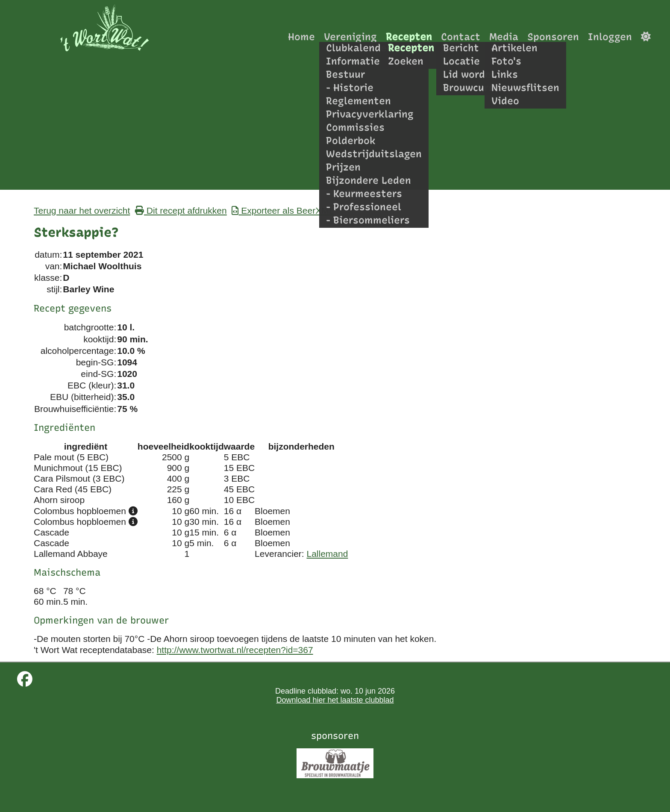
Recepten (409, 37)
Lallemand (328, 554)
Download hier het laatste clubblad (335, 700)
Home (301, 37)
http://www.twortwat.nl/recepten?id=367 (235, 650)
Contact (461, 37)
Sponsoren (553, 37)
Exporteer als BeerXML (283, 210)
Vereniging (350, 37)
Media (504, 37)
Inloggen (610, 37)
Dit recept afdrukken (181, 210)
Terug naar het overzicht (82, 210)
